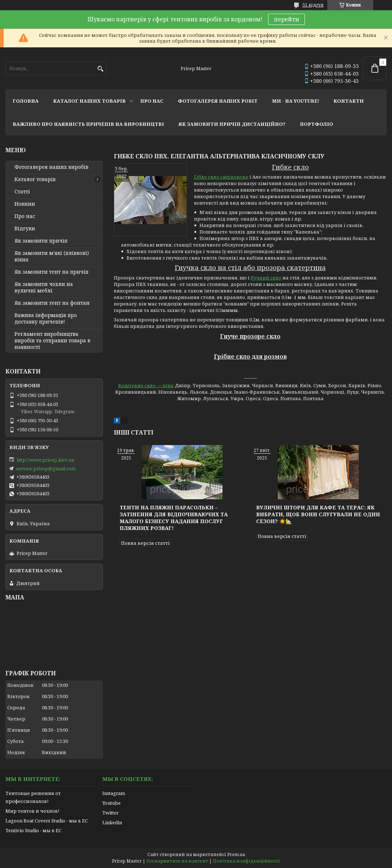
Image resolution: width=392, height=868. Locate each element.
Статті (22, 192)
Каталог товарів (35, 179)
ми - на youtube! (296, 101)
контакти (349, 101)
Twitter (110, 813)
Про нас (25, 216)
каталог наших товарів (89, 101)
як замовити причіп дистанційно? (232, 124)
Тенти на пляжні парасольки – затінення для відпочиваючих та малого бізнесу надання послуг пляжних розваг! (174, 518)
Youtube (111, 803)
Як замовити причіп (41, 241)
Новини (25, 204)
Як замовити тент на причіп (51, 272)
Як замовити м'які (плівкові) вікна (52, 256)
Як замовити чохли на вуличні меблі (44, 287)
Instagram (114, 793)
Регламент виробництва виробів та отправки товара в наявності (52, 341)
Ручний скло (266, 278)
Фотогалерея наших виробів (51, 167)
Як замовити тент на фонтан (52, 303)
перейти (287, 19)
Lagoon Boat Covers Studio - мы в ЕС (47, 821)
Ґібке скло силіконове (221, 177)
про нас (152, 101)
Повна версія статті (145, 543)
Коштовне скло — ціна (146, 385)
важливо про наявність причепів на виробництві (88, 124)
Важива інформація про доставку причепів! (46, 318)
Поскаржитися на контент (177, 861)
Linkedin (112, 822)
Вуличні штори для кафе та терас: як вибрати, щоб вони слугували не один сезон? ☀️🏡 (318, 514)
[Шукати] (100, 69)
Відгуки (25, 228)
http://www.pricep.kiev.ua (45, 460)
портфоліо (316, 124)
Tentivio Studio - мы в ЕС (33, 830)
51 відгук (313, 5)
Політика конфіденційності (246, 861)
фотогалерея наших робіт (218, 101)
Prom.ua (236, 854)
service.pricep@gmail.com (46, 469)
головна (26, 101)
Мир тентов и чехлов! (32, 811)
